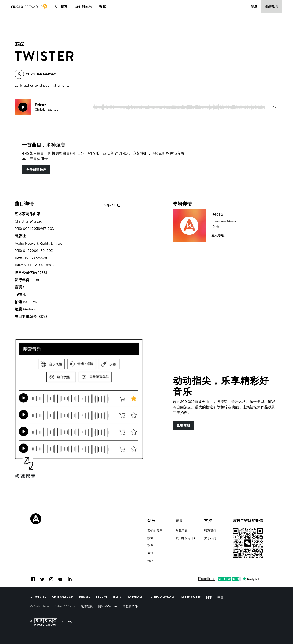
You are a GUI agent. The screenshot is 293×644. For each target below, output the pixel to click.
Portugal (135, 597)
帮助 (180, 521)
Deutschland (63, 597)
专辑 (150, 553)
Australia (38, 597)
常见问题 (182, 530)
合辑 (150, 561)
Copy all (113, 205)
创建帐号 (272, 6)
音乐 (151, 521)
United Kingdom (161, 597)
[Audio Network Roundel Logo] (36, 519)
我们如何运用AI (186, 538)
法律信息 (87, 606)
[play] (23, 107)
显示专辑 (218, 236)
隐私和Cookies (108, 606)
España (85, 597)
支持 (208, 521)
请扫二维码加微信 (248, 521)
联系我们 (210, 530)
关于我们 (210, 538)
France (102, 597)
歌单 (150, 546)
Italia (117, 597)
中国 (220, 597)
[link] (29, 6)
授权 (103, 6)
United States (190, 597)
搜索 (60, 6)
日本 (209, 597)
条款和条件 (130, 606)
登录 (254, 6)
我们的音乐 (83, 6)
